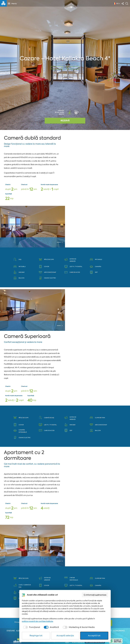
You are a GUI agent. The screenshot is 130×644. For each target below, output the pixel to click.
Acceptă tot (94, 636)
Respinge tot (36, 636)
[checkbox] (31, 627)
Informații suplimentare (95, 595)
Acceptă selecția (65, 636)
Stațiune (11, 631)
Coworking (119, 631)
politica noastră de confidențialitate (37, 621)
